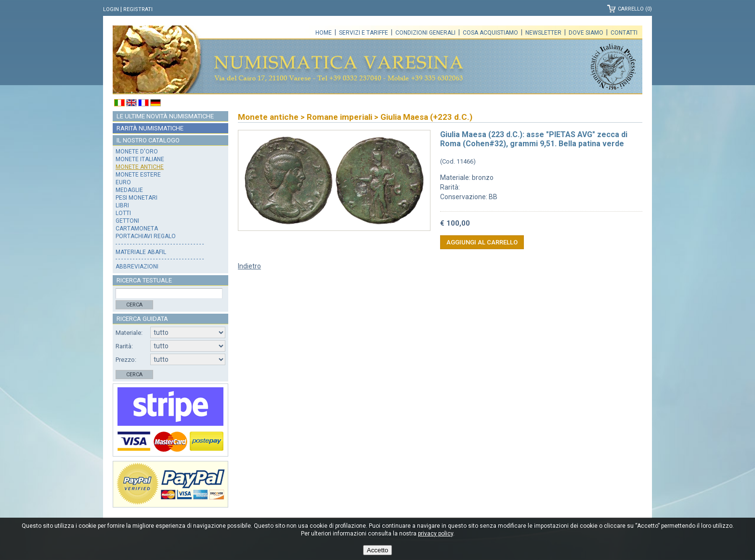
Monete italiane (140, 159)
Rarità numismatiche (150, 128)
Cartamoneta (137, 229)
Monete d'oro (137, 152)
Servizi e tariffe (364, 33)
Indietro (249, 266)
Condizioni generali (425, 33)
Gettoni (127, 221)
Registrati (138, 9)
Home (324, 33)
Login (111, 9)
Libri (122, 205)
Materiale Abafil (141, 252)
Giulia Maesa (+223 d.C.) (426, 117)
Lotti (123, 213)
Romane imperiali (339, 117)
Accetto (377, 550)
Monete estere (138, 175)
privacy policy (436, 534)
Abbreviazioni (137, 267)
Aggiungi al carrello (482, 242)
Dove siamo (586, 33)
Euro (123, 182)
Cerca (134, 305)
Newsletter (543, 33)
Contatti (624, 33)
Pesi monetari (137, 198)
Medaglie (129, 190)
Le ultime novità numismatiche (165, 116)
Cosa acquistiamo (490, 33)
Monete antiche (140, 167)
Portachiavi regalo (146, 236)
